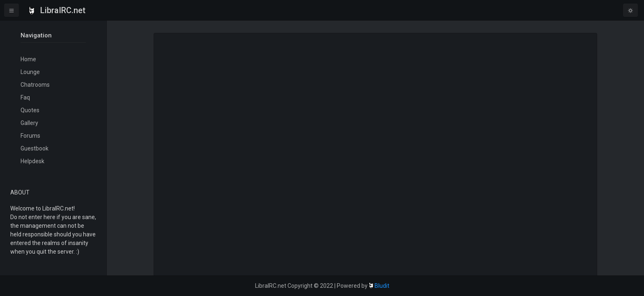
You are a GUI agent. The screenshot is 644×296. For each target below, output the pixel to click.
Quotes (30, 110)
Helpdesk (32, 161)
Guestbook (34, 148)
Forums (30, 136)
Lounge (30, 72)
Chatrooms (35, 85)
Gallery (29, 123)
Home (28, 59)
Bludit (382, 286)
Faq (25, 97)
